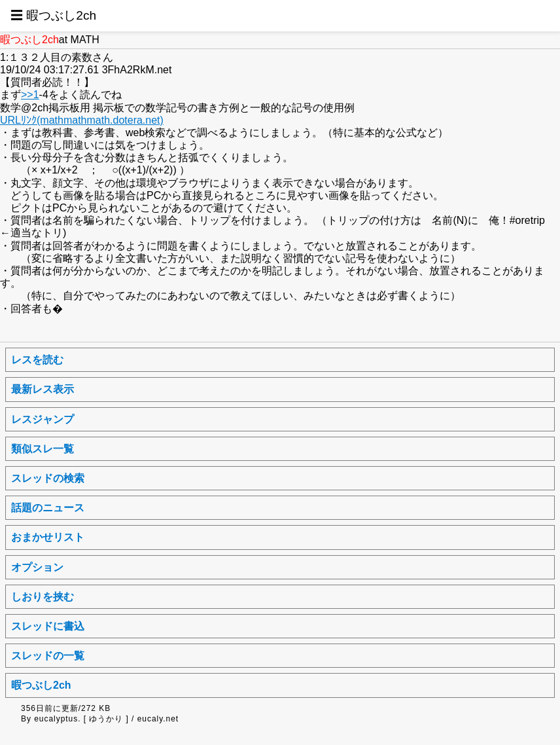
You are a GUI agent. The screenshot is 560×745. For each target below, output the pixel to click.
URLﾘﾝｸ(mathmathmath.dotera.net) (82, 120)
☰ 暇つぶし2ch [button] (53, 15)
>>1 (30, 95)
